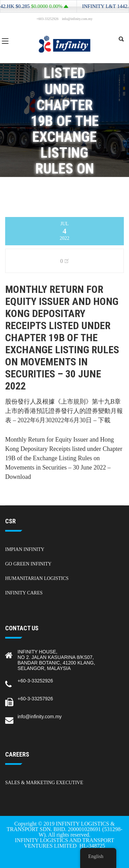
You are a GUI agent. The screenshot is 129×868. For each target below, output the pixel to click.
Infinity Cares (24, 593)
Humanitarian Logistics (37, 578)
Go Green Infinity (28, 564)
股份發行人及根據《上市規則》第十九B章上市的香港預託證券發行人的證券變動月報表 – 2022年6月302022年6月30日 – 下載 (64, 411)
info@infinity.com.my (40, 717)
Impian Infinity (25, 549)
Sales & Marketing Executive (44, 783)
